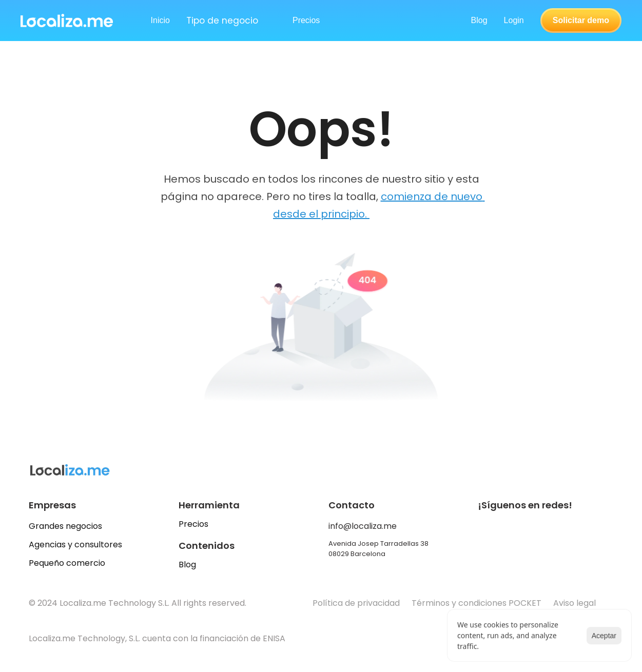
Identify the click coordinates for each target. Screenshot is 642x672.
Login (514, 20)
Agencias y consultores (75, 545)
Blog (479, 20)
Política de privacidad (356, 603)
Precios (193, 524)
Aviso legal (576, 603)
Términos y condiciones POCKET (476, 603)
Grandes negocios (65, 526)
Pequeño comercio (67, 563)
